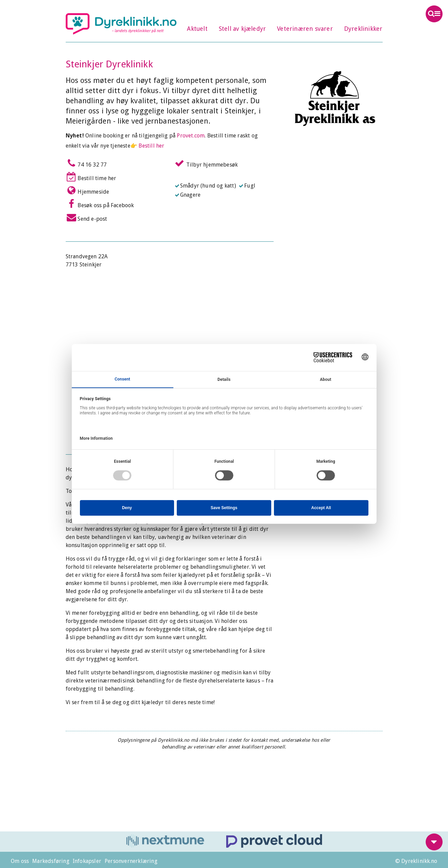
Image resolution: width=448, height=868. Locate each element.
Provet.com (191, 136)
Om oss (20, 861)
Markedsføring (51, 861)
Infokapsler (87, 861)
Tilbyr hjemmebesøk (206, 163)
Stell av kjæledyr (242, 29)
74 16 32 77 (86, 163)
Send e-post (87, 217)
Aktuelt (197, 29)
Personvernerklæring (131, 861)
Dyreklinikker (363, 29)
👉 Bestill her (147, 146)
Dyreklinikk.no (121, 24)
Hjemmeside (88, 190)
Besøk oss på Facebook (100, 204)
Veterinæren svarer (305, 29)
